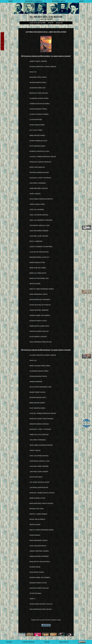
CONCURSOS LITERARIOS (34, 1)
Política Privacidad (28, 642)
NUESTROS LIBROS (58, 1)
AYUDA (81, 1)
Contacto (9, 642)
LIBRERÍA (46, 625)
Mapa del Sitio (64, 642)
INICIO (11, 1)
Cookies (47, 642)
